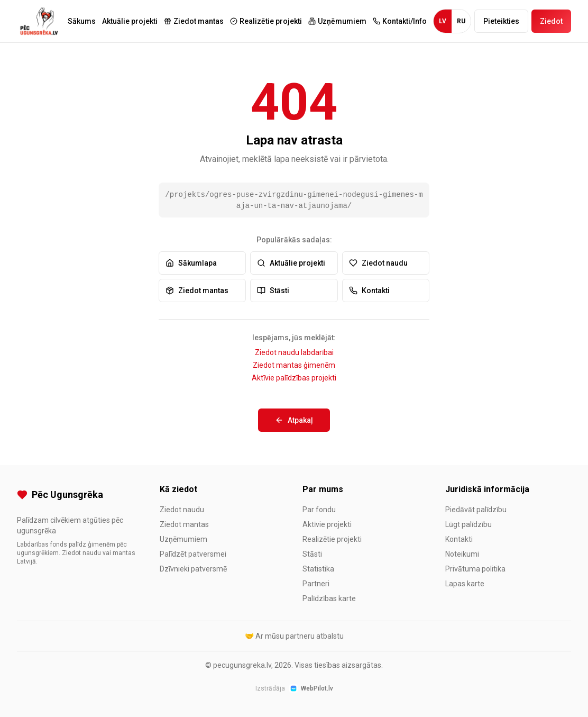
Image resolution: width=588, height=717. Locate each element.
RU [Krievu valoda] (461, 21)
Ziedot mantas (197, 291)
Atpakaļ (294, 420)
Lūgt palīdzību (468, 524)
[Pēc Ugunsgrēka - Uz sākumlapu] (39, 21)
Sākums (82, 21)
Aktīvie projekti (327, 524)
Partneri (316, 584)
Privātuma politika (475, 569)
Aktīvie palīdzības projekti (294, 378)
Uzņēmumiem (183, 539)
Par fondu (319, 510)
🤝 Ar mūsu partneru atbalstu (294, 636)
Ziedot (551, 21)
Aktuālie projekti (130, 21)
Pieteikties (501, 21)
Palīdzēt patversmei (193, 554)
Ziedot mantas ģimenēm (294, 365)
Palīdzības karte (329, 598)
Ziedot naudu (378, 263)
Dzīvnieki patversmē (193, 569)
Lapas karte (465, 584)
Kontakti (369, 291)
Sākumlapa (191, 263)
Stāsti (273, 291)
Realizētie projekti (332, 539)
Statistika (318, 569)
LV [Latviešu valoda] (443, 21)
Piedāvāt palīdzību (476, 510)
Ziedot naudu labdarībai (294, 352)
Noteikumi (462, 554)
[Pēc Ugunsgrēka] (80, 495)
